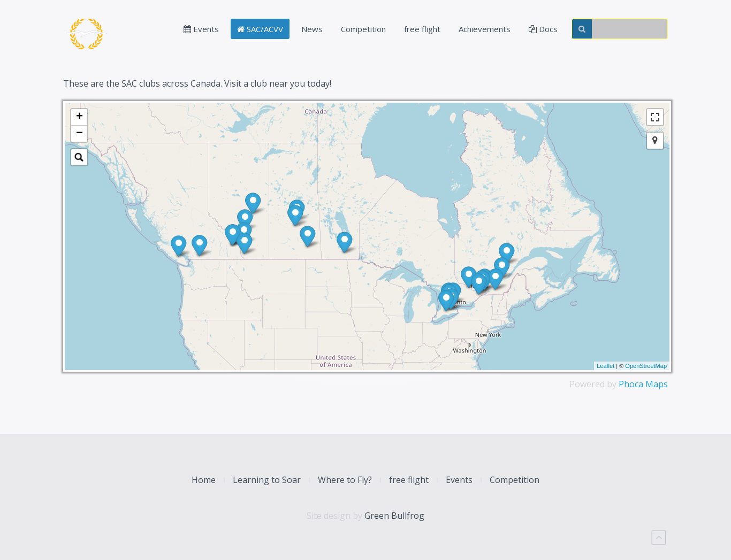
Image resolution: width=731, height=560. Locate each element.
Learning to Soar (267, 480)
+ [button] (79, 117)
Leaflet (606, 366)
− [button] (79, 134)
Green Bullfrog (394, 516)
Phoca (631, 384)
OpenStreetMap (646, 366)
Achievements (485, 29)
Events (201, 29)
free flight (422, 29)
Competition (363, 29)
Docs (543, 29)
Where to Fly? (345, 480)
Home (204, 480)
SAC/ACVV (260, 29)
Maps (657, 384)
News (312, 29)
